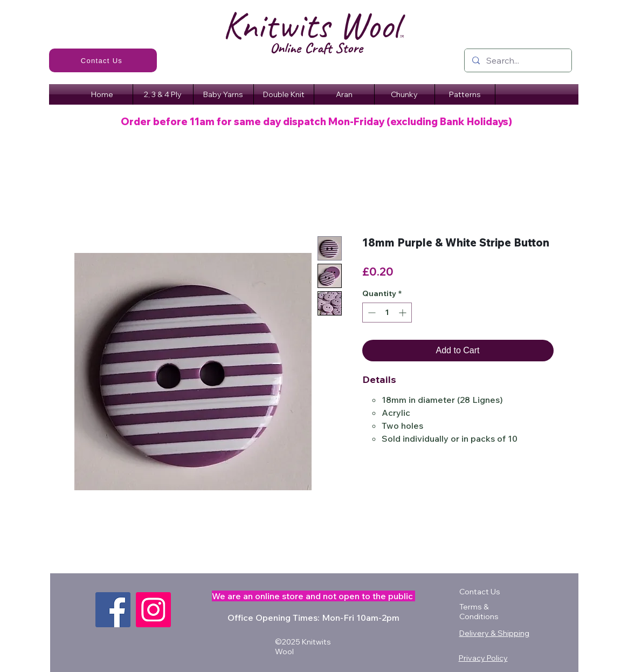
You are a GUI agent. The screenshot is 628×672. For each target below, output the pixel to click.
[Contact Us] (103, 60)
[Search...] (517, 60)
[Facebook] (113, 610)
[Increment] (403, 313)
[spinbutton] (387, 313)
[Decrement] (371, 313)
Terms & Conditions (479, 612)
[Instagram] (153, 610)
